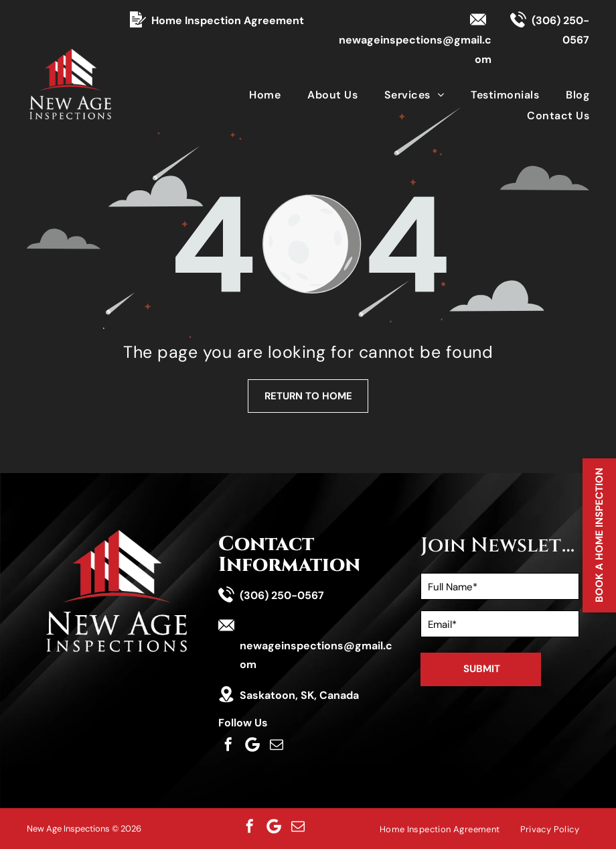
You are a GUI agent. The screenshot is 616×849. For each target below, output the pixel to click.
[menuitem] (251, 94)
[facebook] (228, 744)
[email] (277, 744)
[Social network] (252, 744)
